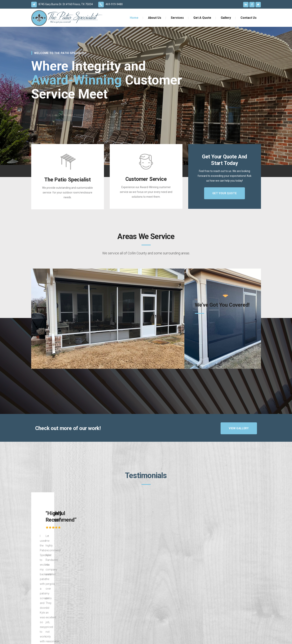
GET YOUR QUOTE (225, 193)
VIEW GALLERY (239, 428)
